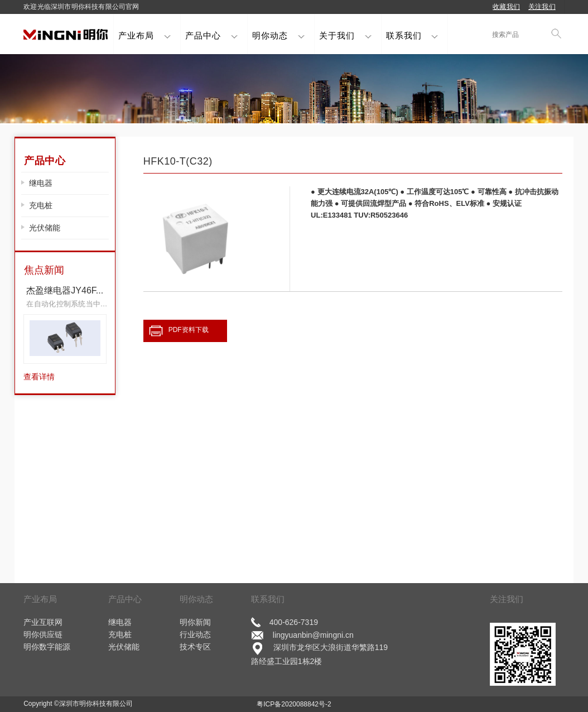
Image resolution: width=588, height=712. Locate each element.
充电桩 (41, 205)
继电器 (41, 183)
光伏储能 (45, 228)
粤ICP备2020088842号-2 (294, 704)
